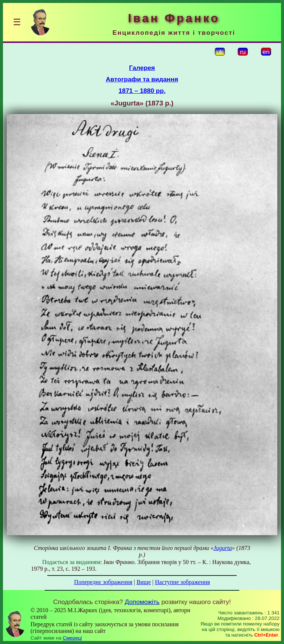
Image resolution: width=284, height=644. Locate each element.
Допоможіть (142, 602)
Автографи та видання (142, 79)
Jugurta (223, 548)
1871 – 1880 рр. (142, 91)
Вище (144, 582)
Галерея (142, 68)
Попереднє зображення (103, 582)
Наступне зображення (182, 582)
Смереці (72, 638)
